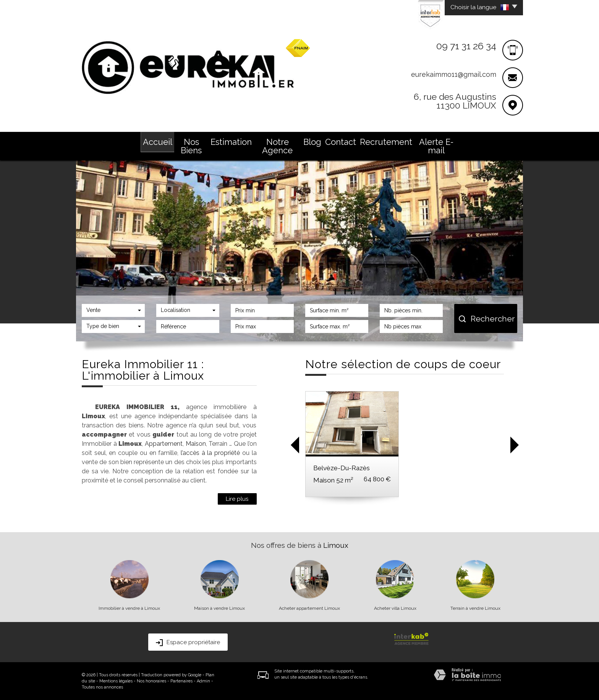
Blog (312, 142)
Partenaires (181, 681)
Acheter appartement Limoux (309, 608)
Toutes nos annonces (102, 687)
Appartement (164, 444)
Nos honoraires (151, 681)
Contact (341, 142)
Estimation (231, 142)
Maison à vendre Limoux (219, 608)
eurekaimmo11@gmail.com (454, 74)
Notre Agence (277, 146)
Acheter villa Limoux (395, 608)
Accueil (158, 142)
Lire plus (237, 499)
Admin (203, 681)
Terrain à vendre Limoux (475, 608)
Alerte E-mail (436, 146)
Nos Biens (191, 146)
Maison (196, 444)
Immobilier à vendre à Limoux (129, 608)
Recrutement (386, 142)
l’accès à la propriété (210, 453)
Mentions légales (116, 681)
